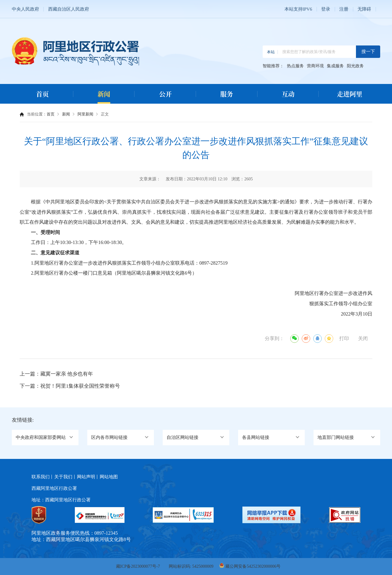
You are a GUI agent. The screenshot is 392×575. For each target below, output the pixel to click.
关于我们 (63, 477)
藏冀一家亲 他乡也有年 (67, 374)
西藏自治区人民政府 (69, 9)
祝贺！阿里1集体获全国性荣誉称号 (80, 386)
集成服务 (335, 66)
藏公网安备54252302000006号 (253, 566)
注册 (344, 9)
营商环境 (315, 66)
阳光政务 (355, 66)
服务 (227, 94)
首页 (42, 94)
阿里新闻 (85, 114)
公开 (165, 94)
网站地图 (109, 477)
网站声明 (86, 477)
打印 (344, 338)
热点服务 (295, 66)
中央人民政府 (25, 9)
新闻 (104, 94)
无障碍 (364, 9)
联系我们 (41, 477)
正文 (105, 114)
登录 (326, 9)
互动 (288, 94)
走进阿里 (350, 94)
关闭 (363, 338)
